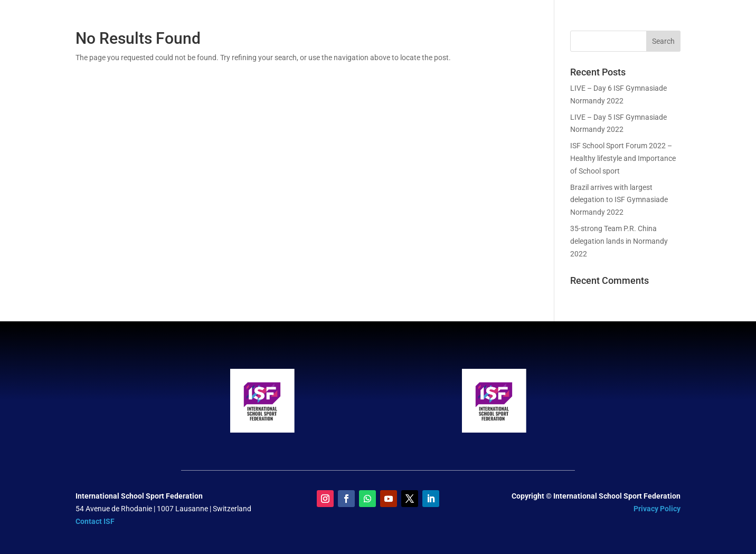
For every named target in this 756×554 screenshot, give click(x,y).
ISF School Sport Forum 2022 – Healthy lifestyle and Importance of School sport (623, 158)
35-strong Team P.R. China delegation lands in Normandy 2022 (619, 241)
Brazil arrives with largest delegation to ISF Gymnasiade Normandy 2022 (619, 200)
